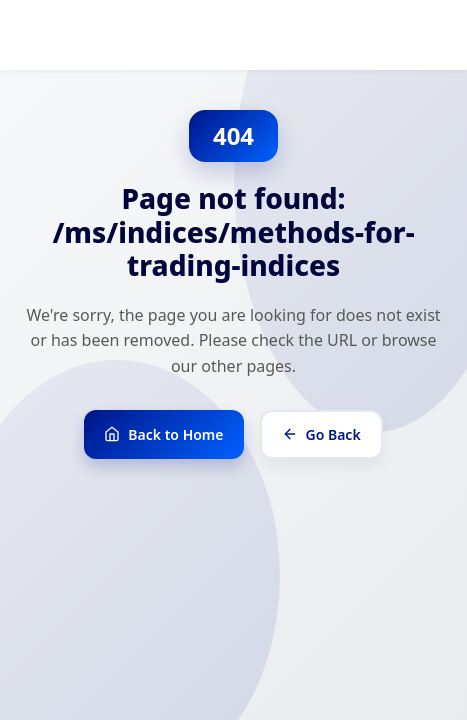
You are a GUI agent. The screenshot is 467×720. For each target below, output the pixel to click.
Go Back (321, 434)
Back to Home (163, 434)
